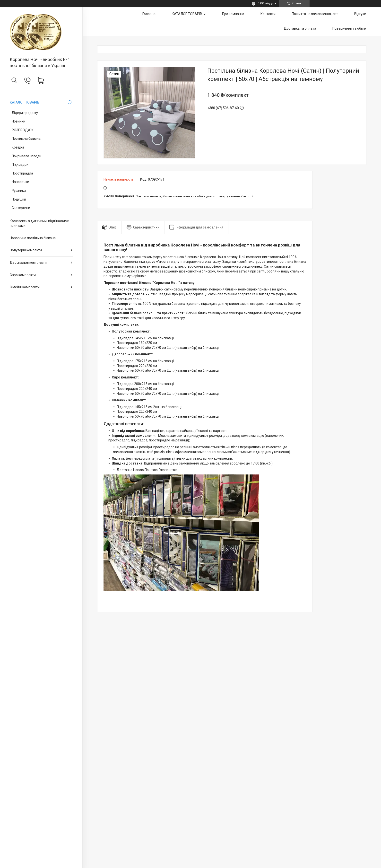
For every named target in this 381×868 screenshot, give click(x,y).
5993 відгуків (267, 3)
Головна (149, 14)
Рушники (19, 191)
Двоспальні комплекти (28, 263)
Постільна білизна (26, 139)
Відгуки (360, 14)
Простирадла (22, 173)
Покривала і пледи (26, 156)
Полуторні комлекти (26, 250)
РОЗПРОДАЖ (23, 130)
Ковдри (18, 147)
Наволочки (20, 182)
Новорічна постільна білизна (33, 238)
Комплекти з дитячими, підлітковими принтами (39, 223)
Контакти (268, 14)
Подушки (19, 199)
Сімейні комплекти (25, 287)
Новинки (18, 121)
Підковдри (20, 165)
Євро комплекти (23, 275)
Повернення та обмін (349, 28)
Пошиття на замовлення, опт (315, 14)
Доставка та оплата (300, 28)
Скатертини (21, 208)
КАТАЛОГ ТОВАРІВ (25, 102)
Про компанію (233, 14)
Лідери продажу (25, 113)
